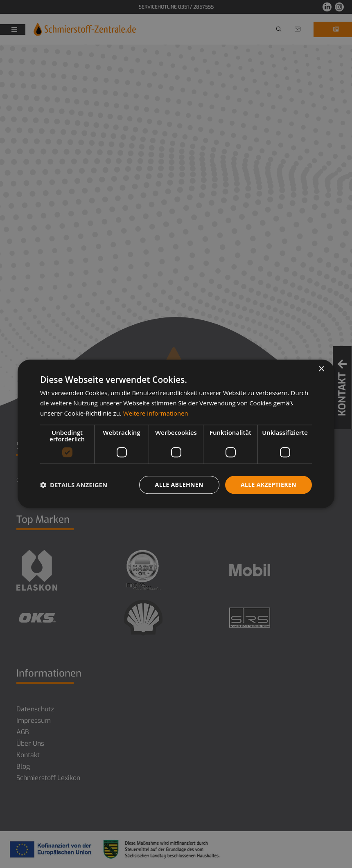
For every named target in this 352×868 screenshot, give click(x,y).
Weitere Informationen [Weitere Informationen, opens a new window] (156, 413)
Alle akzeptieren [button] (269, 485)
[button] (74, 485)
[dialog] (176, 434)
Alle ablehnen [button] (179, 485)
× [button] (321, 369)
